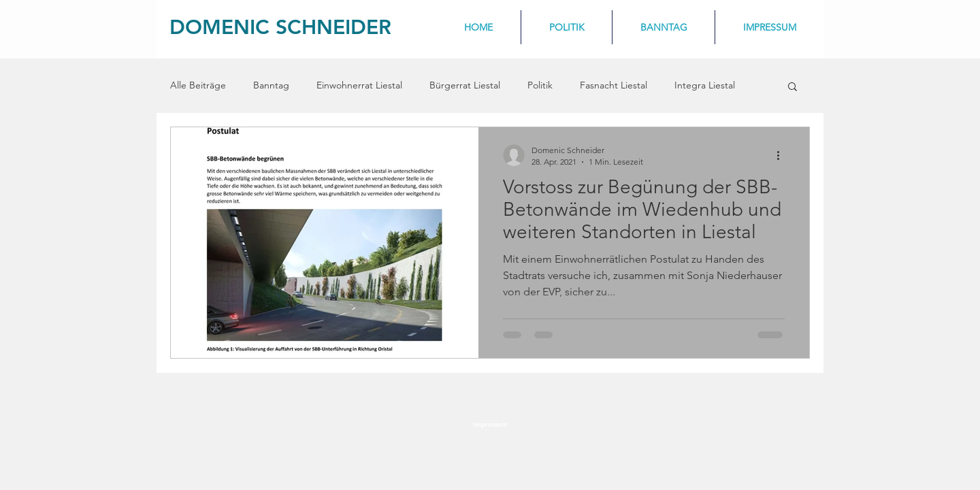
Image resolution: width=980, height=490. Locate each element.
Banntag (271, 85)
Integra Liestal (705, 85)
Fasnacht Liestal (614, 85)
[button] (793, 87)
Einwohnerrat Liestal (359, 85)
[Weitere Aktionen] (783, 155)
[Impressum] (490, 425)
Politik (540, 85)
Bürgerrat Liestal (465, 85)
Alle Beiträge (198, 85)
